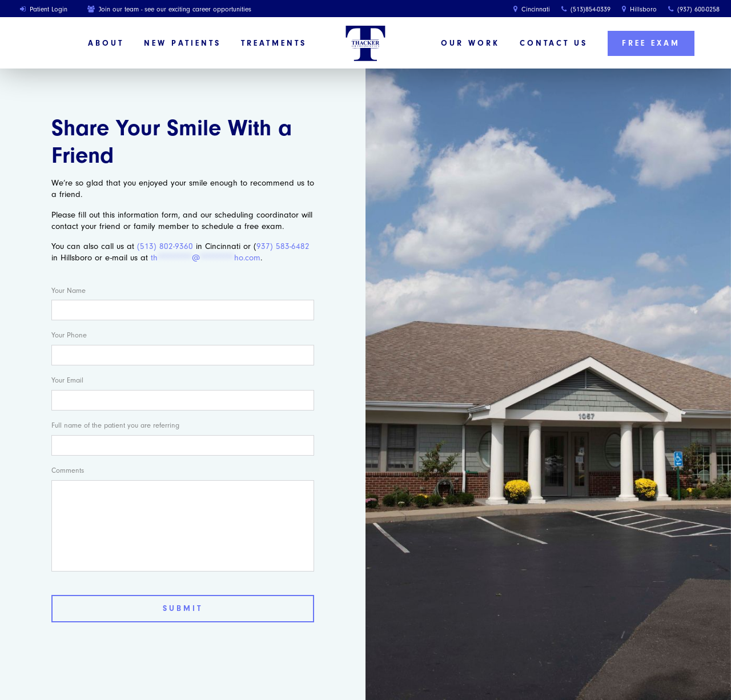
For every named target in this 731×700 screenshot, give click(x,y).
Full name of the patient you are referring (115, 425)
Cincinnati (532, 9)
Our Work (470, 43)
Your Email (67, 380)
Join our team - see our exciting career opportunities (169, 9)
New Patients (182, 43)
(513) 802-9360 (165, 246)
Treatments (274, 43)
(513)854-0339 (586, 9)
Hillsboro (639, 9)
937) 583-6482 (283, 246)
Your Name (69, 290)
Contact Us (554, 43)
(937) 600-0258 (694, 9)
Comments (68, 470)
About (106, 43)
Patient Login (44, 9)
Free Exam (651, 43)
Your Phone (69, 335)
